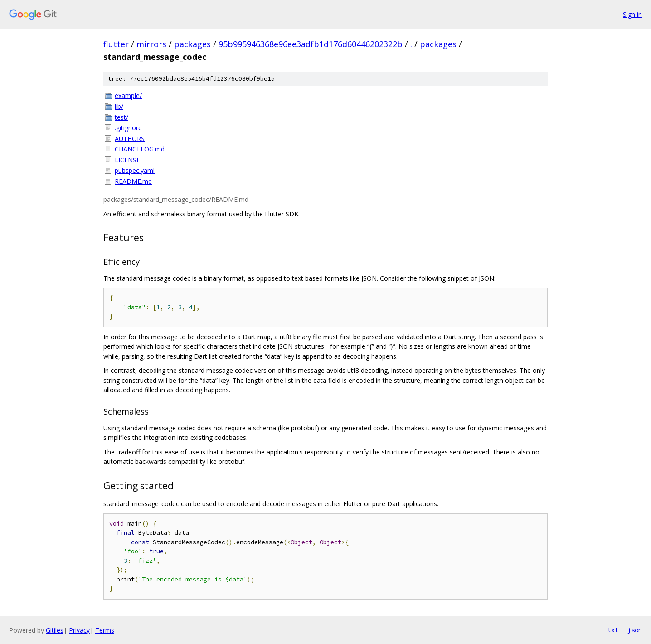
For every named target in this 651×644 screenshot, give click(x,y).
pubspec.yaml (135, 170)
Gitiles (55, 630)
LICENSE (127, 160)
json (635, 630)
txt (613, 630)
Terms (105, 630)
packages (192, 44)
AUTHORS (130, 139)
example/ (128, 95)
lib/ (119, 106)
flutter (116, 44)
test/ (121, 117)
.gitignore (128, 128)
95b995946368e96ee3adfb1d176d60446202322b (311, 44)
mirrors (151, 44)
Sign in (632, 14)
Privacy (79, 630)
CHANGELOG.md (140, 149)
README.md (133, 181)
